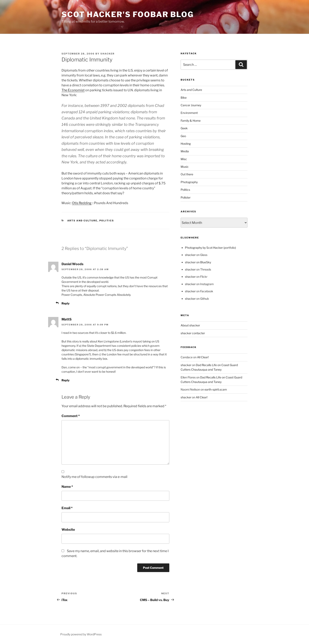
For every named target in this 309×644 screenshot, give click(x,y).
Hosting (186, 144)
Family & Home (191, 121)
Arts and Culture (82, 221)
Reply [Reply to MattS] (66, 380)
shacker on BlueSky (198, 262)
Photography (189, 182)
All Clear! (203, 357)
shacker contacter (193, 333)
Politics (107, 221)
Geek (184, 128)
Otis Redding (82, 203)
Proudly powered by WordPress (81, 634)
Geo (183, 136)
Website (68, 530)
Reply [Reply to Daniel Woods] (66, 303)
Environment (189, 113)
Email (67, 508)
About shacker (190, 325)
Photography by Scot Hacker (204, 248)
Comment (71, 416)
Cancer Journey (191, 105)
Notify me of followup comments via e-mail (94, 477)
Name (67, 487)
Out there (187, 174)
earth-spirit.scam (216, 389)
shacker (107, 54)
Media (185, 151)
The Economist (73, 90)
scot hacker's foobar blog (128, 14)
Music (185, 167)
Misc (184, 159)
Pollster (186, 197)
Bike (184, 98)
